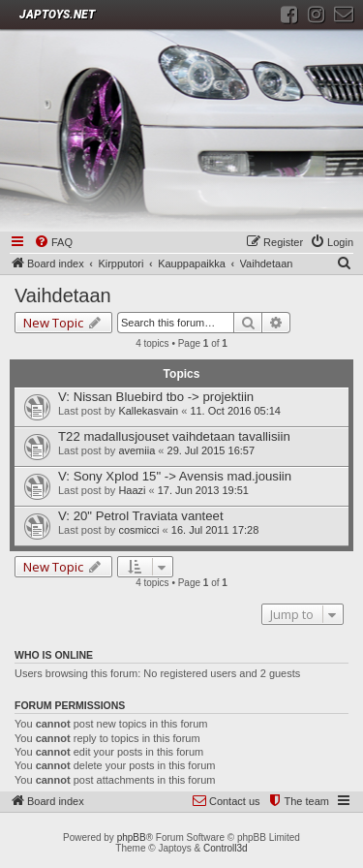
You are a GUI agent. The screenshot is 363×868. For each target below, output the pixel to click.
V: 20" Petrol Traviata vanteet (141, 516)
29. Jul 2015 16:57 (212, 450)
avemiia (136, 450)
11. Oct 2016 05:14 (235, 411)
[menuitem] (53, 243)
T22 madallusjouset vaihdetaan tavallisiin (174, 436)
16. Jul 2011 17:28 (215, 530)
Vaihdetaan (63, 295)
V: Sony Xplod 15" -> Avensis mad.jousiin (175, 476)
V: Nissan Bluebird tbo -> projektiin (156, 397)
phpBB (132, 837)
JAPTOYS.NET (57, 15)
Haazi (132, 490)
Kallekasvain (148, 411)
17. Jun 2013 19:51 (203, 490)
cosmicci (138, 530)
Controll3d (226, 848)
